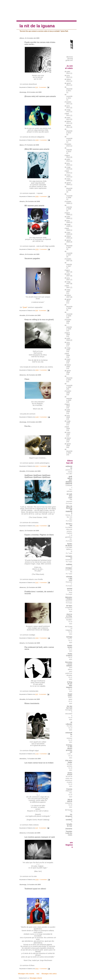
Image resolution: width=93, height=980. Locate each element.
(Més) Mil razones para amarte (37, 149)
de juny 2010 (67, 164)
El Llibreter (69, 723)
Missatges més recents (26, 974)
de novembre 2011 (69, 96)
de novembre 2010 (69, 138)
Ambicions (69, 803)
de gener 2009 (68, 184)
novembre (69, 560)
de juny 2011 (67, 107)
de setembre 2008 (68, 207)
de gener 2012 (68, 84)
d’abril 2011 (67, 115)
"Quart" (25, 307)
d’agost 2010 (67, 156)
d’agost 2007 (67, 271)
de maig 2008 (68, 225)
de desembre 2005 (69, 378)
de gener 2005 (68, 445)
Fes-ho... (28, 426)
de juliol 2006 (67, 339)
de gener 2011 (68, 126)
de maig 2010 (68, 168)
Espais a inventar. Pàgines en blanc (39, 535)
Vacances (69, 601)
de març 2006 (68, 360)
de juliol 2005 (67, 411)
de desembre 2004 (69, 451)
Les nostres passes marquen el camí (40, 837)
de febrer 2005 (68, 439)
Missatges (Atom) (36, 978)
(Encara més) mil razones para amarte (40, 96)
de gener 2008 (68, 241)
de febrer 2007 (68, 296)
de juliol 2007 (67, 275)
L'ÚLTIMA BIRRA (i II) (69, 549)
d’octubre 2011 (68, 103)
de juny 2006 (67, 343)
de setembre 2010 (68, 150)
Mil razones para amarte (34, 206)
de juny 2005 (67, 416)
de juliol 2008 (67, 217)
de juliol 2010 (67, 160)
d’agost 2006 (67, 334)
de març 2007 (68, 291)
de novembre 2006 (69, 314)
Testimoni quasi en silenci (35, 889)
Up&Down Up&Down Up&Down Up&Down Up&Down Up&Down (37, 476)
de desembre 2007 (69, 246)
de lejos (69, 606)
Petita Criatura (69, 655)
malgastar (69, 630)
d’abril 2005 (67, 428)
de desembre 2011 (69, 89)
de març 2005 (68, 433)
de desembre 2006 (69, 307)
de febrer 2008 (68, 237)
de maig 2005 (68, 422)
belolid (70, 589)
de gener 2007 (68, 300)
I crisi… (70, 754)
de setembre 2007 (68, 264)
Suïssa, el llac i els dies (69, 517)
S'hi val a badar (69, 761)
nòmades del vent (69, 578)
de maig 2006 (68, 349)
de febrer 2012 (68, 80)
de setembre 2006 (68, 327)
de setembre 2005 (68, 398)
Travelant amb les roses (69, 833)
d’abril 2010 (67, 172)
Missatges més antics (49, 974)
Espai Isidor (70, 695)
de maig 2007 (68, 283)
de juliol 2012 (67, 72)
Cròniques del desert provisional (69, 748)
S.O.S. (70, 639)
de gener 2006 (68, 371)
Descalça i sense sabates (69, 664)
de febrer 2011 (68, 122)
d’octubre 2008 (68, 202)
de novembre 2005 (69, 385)
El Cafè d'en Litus (69, 496)
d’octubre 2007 (68, 260)
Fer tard (70, 726)
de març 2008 (68, 233)
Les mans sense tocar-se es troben (39, 763)
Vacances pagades (32, 258)
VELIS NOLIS (70, 800)
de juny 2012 (67, 76)
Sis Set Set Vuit (69, 707)
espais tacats (70, 646)
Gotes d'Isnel (70, 774)
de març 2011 (68, 118)
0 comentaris (43, 87)
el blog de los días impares (69, 685)
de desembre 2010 (69, 131)
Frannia (69, 789)
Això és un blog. (69, 615)
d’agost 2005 (67, 405)
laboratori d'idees (69, 598)
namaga (69, 637)
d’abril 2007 (67, 287)
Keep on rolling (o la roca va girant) (39, 320)
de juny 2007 (67, 279)
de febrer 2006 (68, 366)
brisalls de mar (69, 825)
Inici (38, 974)
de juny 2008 (67, 221)
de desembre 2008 (69, 188)
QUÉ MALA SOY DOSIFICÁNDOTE (69, 480)
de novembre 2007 (69, 253)
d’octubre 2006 (68, 320)
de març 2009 (68, 180)
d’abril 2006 (67, 354)
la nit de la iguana (37, 26)
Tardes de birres (69, 545)
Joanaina (69, 829)
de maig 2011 (68, 111)
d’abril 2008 (67, 229)
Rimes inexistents (32, 703)
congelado (69, 607)
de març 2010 (68, 176)
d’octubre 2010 (68, 145)
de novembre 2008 (69, 196)
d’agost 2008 (67, 214)
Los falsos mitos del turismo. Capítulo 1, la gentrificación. (69, 533)
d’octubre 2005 (68, 392)
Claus (27, 379)
